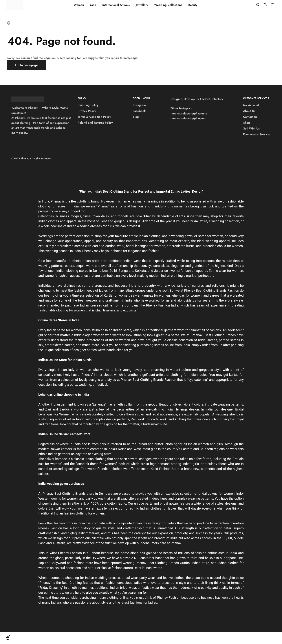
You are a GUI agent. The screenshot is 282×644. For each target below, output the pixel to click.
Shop (247, 123)
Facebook (139, 111)
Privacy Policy (87, 111)
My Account (251, 105)
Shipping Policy (88, 105)
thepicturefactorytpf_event (188, 118)
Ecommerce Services (257, 134)
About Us (249, 111)
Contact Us (250, 117)
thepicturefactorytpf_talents (189, 113)
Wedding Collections (168, 5)
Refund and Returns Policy (95, 123)
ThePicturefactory (211, 99)
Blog (136, 117)
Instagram (139, 105)
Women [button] (79, 5)
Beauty (193, 5)
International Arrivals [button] (116, 5)
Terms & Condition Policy (94, 117)
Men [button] (93, 5)
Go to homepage (26, 65)
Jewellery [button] (142, 5)
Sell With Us (251, 128)
